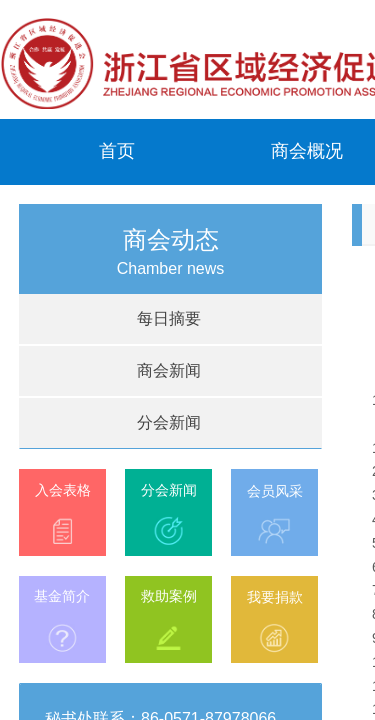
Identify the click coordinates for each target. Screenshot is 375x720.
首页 (117, 151)
